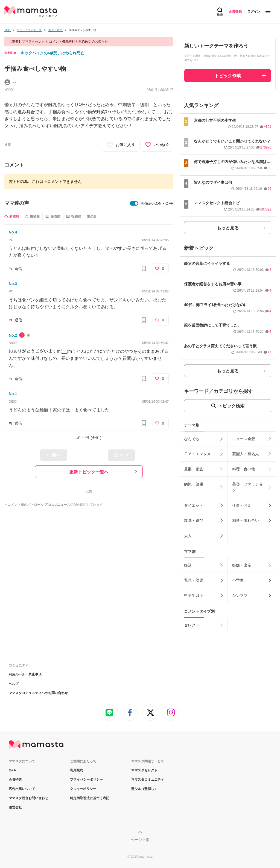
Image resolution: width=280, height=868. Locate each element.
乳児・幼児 (194, 580)
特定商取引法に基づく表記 (90, 798)
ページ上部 (140, 840)
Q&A (12, 770)
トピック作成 (228, 76)
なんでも (192, 439)
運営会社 (15, 807)
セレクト (192, 625)
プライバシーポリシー (86, 780)
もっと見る (228, 228)
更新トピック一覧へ (89, 472)
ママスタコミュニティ (148, 780)
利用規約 (77, 770)
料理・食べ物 (244, 469)
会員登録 (235, 11)
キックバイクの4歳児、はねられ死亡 (52, 53)
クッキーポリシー (83, 789)
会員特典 (15, 780)
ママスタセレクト (144, 770)
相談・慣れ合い (246, 520)
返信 (18, 269)
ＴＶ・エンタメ (197, 454)
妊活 (188, 565)
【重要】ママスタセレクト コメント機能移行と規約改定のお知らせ (58, 42)
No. (13, 232)
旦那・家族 (194, 469)
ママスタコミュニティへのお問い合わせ (38, 693)
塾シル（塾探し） (144, 789)
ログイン (254, 11)
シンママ (240, 596)
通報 (8, 145)
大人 (188, 536)
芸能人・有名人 (246, 454)
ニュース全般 (244, 439)
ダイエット (194, 505)
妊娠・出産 (242, 565)
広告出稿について (22, 789)
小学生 (238, 580)
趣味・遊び (194, 520)
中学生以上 (194, 596)
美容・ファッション (247, 487)
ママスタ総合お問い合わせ (28, 798)
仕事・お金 (242, 505)
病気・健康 (194, 484)
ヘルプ (14, 684)
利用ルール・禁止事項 (25, 674)
